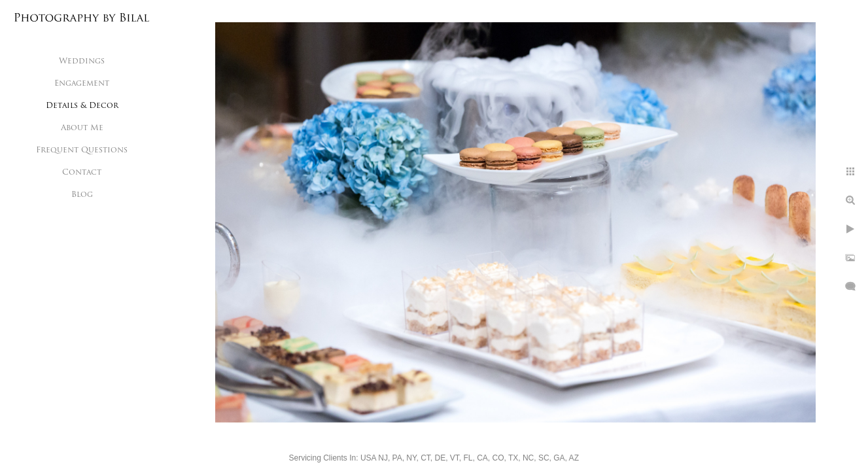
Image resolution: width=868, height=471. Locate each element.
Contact (82, 173)
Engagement (82, 84)
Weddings (82, 61)
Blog (82, 195)
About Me (82, 128)
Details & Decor (82, 106)
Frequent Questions (82, 150)
